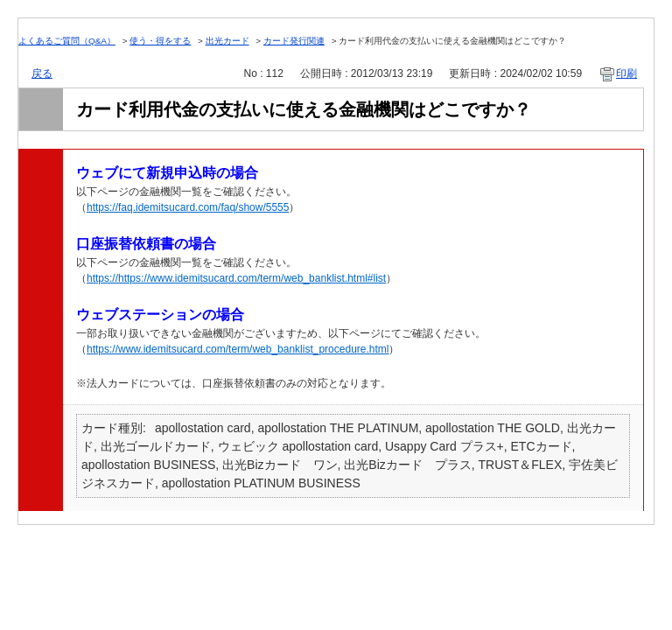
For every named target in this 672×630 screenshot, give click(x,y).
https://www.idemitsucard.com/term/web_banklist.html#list (252, 278)
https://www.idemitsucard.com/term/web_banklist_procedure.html (238, 349)
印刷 (626, 73)
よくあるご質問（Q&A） (67, 41)
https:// (102, 278)
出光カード (227, 41)
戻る (42, 73)
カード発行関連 (294, 41)
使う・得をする (160, 41)
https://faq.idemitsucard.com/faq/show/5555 (188, 207)
